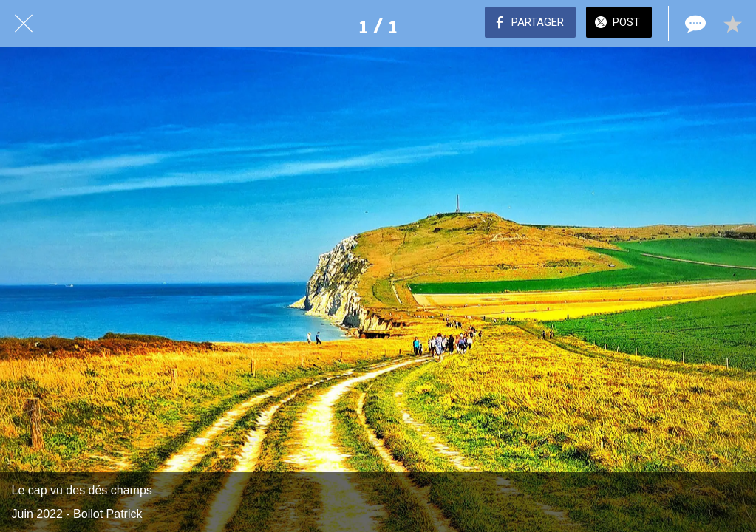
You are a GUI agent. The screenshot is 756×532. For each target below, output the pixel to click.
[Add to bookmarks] (732, 24)
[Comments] (694, 24)
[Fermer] (24, 24)
